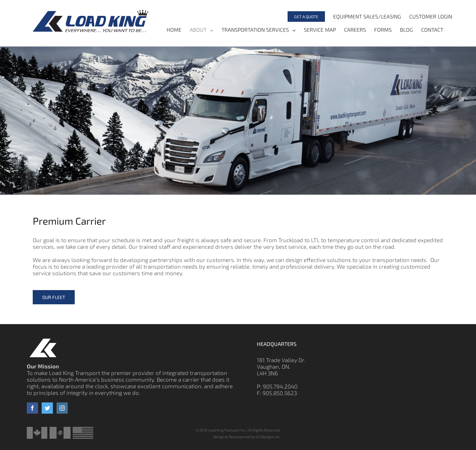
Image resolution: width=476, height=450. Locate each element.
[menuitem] (302, 17)
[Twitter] (47, 408)
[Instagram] (62, 408)
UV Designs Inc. (268, 437)
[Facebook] (32, 408)
